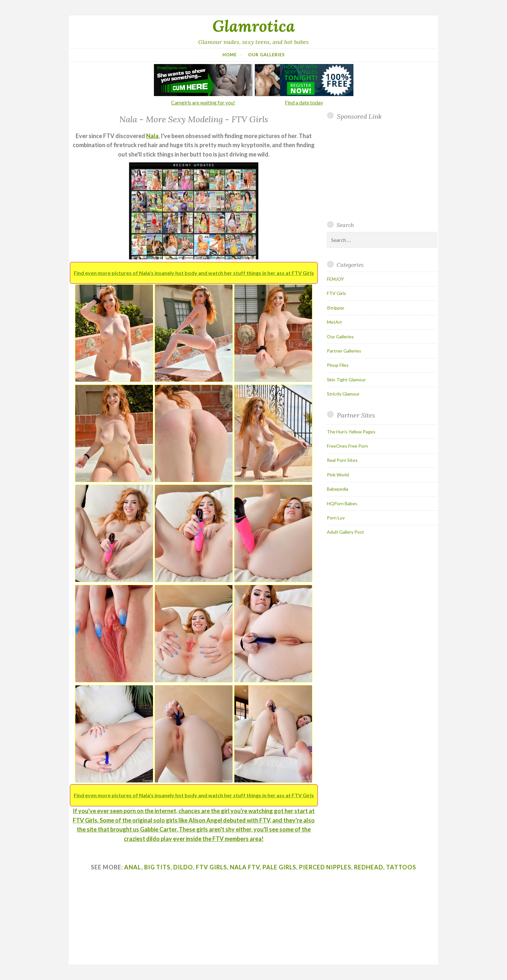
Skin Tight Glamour (346, 380)
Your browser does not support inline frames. (379, 170)
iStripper (336, 308)
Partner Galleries (344, 351)
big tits (157, 867)
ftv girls (211, 867)
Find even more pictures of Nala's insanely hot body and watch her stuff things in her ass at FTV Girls (194, 273)
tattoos (401, 867)
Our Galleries (266, 55)
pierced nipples (325, 867)
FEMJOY (335, 279)
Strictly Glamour (343, 394)
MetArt (334, 322)
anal (133, 867)
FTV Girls (336, 293)
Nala (152, 136)
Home (230, 55)
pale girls (279, 867)
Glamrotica (254, 26)
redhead (369, 867)
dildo (183, 867)
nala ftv (245, 867)
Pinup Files (338, 365)
